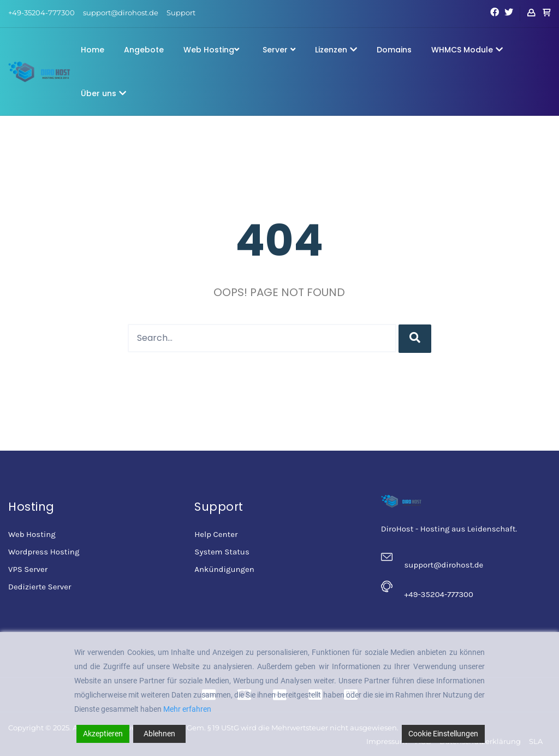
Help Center (216, 534)
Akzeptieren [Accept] (103, 734)
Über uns (103, 93)
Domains (394, 50)
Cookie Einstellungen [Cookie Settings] (443, 734)
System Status (222, 552)
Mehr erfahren (187, 709)
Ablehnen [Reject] (159, 734)
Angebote (144, 50)
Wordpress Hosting (44, 552)
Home (93, 50)
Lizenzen (336, 50)
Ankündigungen (224, 569)
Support (181, 13)
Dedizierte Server (40, 587)
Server (279, 50)
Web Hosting (211, 50)
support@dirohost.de (121, 13)
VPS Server (28, 569)
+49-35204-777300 (41, 13)
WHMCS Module (467, 50)
